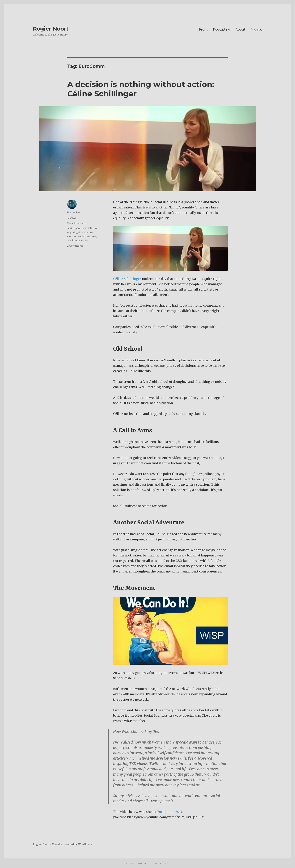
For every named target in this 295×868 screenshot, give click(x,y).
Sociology (74, 240)
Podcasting (222, 29)
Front (203, 29)
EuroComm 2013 (170, 812)
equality (72, 232)
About (240, 29)
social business (87, 236)
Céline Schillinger (127, 279)
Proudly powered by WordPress (72, 844)
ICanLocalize (162, 864)
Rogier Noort (51, 29)
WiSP (84, 240)
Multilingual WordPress (139, 864)
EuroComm (86, 232)
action (71, 228)
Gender (72, 236)
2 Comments (75, 246)
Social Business (77, 223)
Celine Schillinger (87, 228)
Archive (256, 29)
